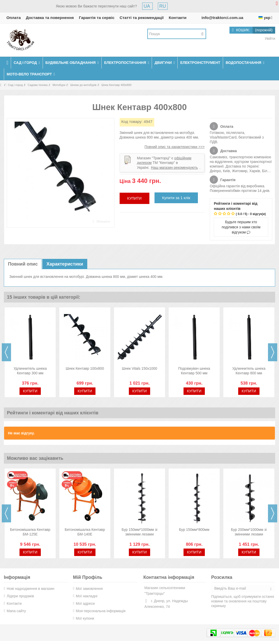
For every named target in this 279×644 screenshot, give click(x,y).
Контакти (178, 18)
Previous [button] (6, 352)
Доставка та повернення (50, 18)
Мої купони (85, 618)
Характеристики (65, 264)
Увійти (269, 38)
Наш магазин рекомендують (174, 168)
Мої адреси (85, 603)
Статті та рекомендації (142, 18)
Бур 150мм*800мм (194, 530)
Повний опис (23, 264)
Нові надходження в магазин (31, 589)
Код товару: (132, 121)
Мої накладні (86, 596)
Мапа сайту (16, 611)
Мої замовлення (89, 589)
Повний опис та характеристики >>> (175, 147)
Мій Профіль (88, 577)
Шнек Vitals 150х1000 (140, 368)
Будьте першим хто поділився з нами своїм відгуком (241, 227)
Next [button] (273, 352)
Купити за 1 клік (176, 198)
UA (147, 6)
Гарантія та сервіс (97, 18)
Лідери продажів (20, 596)
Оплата (14, 18)
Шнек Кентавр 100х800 (85, 368)
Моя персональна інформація (101, 611)
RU (163, 6)
